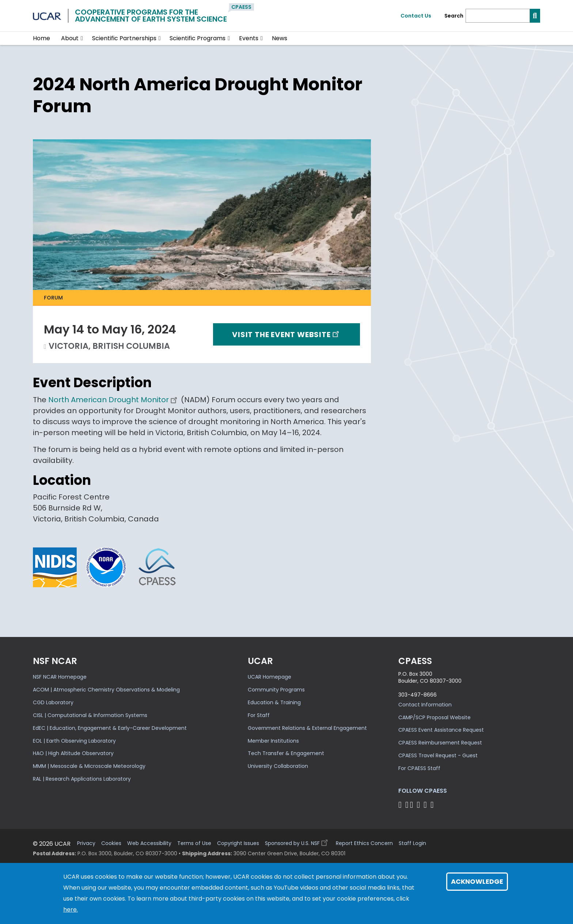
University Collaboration (278, 766)
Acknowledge (477, 881)
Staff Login (412, 843)
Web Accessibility (149, 843)
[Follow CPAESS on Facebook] (401, 805)
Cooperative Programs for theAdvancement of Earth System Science (151, 16)
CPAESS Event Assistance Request (441, 730)
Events (249, 38)
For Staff (259, 715)
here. (71, 910)
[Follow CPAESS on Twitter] (413, 805)
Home (41, 38)
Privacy (86, 843)
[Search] (498, 16)
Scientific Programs (198, 38)
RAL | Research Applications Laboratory (82, 779)
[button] (82, 38)
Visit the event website (286, 334)
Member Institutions (273, 741)
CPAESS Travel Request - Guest (438, 755)
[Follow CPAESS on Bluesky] (407, 805)
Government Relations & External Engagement (307, 728)
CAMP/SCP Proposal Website (435, 717)
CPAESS (241, 7)
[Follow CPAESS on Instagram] (426, 805)
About (70, 38)
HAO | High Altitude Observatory (73, 753)
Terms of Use (194, 843)
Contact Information (425, 705)
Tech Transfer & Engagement (286, 753)
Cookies (111, 843)
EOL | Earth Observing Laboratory (74, 741)
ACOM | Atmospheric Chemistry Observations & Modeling (106, 690)
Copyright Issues (238, 843)
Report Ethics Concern (364, 843)
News (280, 38)
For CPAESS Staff (419, 768)
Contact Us (416, 16)
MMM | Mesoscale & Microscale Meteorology (89, 766)
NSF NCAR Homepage (60, 677)
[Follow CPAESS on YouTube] (433, 805)
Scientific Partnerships (124, 38)
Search (454, 16)
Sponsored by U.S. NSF (297, 842)
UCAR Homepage (270, 677)
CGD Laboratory (53, 702)
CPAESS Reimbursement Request (440, 743)
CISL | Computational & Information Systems (90, 715)
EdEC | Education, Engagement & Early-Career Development (110, 728)
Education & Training (274, 702)
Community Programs (276, 690)
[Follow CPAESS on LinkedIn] (419, 805)
